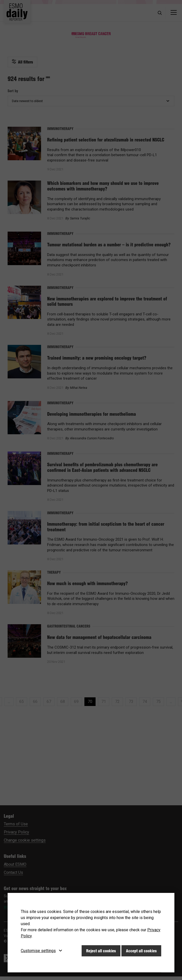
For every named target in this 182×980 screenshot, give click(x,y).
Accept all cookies (141, 951)
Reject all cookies (101, 951)
